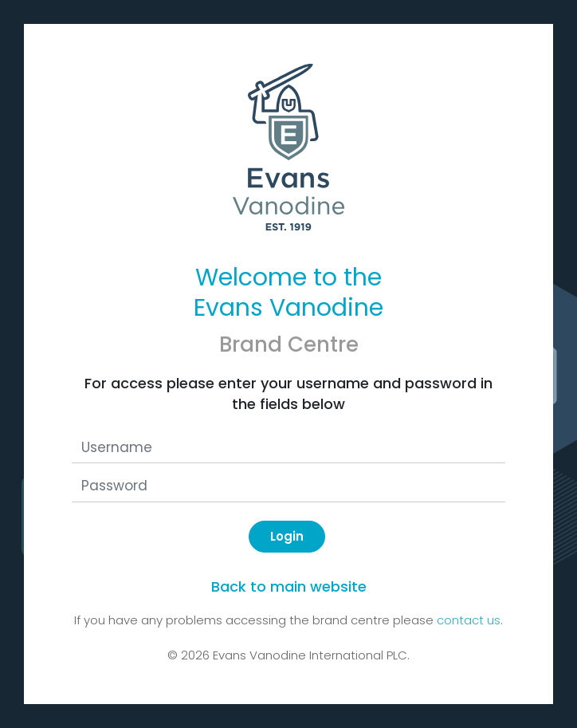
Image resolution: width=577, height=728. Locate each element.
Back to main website (289, 586)
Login (287, 536)
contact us (469, 620)
